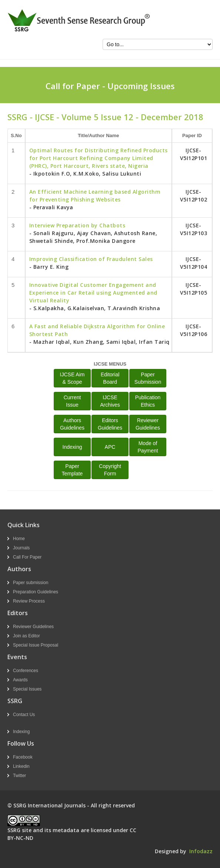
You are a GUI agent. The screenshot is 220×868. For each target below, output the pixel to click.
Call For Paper (27, 557)
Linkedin (21, 766)
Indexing (72, 447)
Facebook (23, 757)
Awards (20, 680)
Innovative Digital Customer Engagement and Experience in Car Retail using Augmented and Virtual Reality (93, 293)
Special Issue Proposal (36, 645)
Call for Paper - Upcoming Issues (110, 86)
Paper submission (31, 583)
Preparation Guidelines (36, 592)
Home (19, 539)
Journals (21, 548)
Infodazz (201, 851)
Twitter (19, 776)
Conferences (26, 671)
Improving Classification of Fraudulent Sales (91, 259)
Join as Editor (26, 636)
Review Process (29, 601)
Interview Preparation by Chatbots (77, 225)
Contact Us (24, 715)
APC (110, 447)
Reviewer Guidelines (33, 627)
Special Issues (27, 689)
